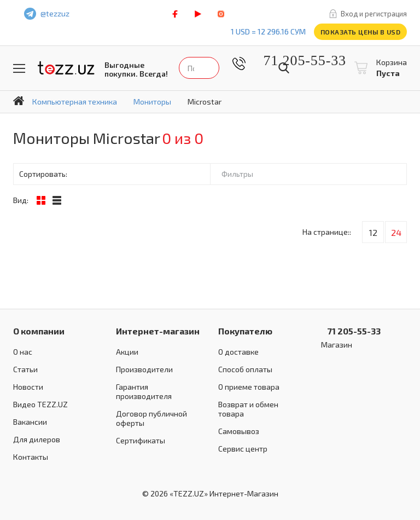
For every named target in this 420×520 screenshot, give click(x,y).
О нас (23, 352)
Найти (284, 68)
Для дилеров (37, 439)
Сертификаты (141, 440)
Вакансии (30, 422)
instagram (221, 14)
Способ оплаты (245, 369)
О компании (39, 331)
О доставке (238, 352)
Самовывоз (239, 431)
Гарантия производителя (144, 391)
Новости (28, 387)
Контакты (31, 457)
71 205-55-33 (297, 60)
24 (396, 232)
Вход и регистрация (374, 14)
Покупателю (245, 331)
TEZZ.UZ (66, 68)
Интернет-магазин (158, 331)
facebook (175, 14)
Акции (127, 352)
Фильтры (237, 174)
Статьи (25, 369)
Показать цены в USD (361, 32)
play (198, 14)
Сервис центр (243, 449)
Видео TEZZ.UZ (40, 404)
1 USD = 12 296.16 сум (268, 31)
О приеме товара (249, 387)
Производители (144, 369)
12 (373, 232)
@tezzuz (55, 13)
